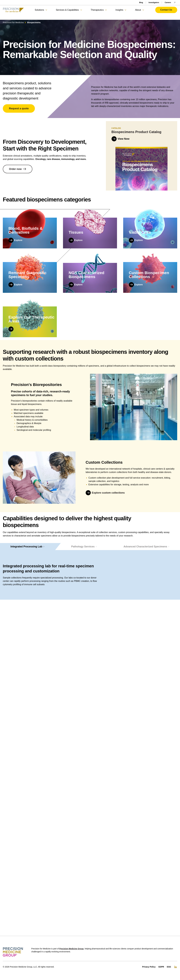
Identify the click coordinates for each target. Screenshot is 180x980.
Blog (141, 3)
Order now (15, 169)
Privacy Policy (149, 967)
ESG (169, 967)
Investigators (154, 3)
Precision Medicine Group (72, 949)
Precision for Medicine (13, 22)
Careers (168, 3)
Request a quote (19, 108)
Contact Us (166, 10)
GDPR (161, 967)
